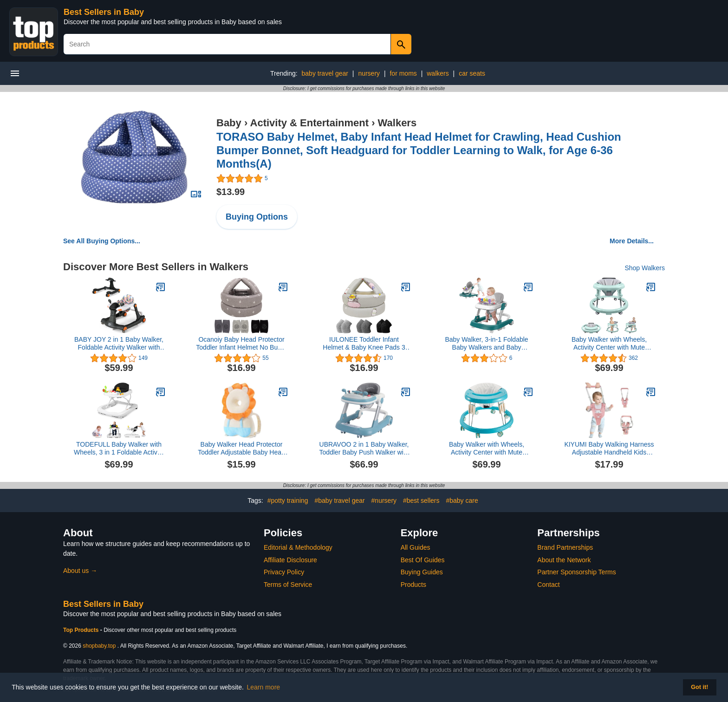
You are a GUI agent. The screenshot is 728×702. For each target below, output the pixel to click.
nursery (369, 73)
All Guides (416, 547)
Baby (229, 123)
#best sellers (421, 500)
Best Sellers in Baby (104, 12)
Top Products (82, 630)
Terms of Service (288, 585)
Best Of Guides (423, 560)
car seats (472, 73)
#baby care (462, 500)
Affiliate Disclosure (290, 560)
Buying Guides (422, 572)
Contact (548, 585)
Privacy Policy (284, 572)
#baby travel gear (340, 500)
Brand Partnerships (565, 547)
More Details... (632, 241)
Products (413, 585)
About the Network (564, 560)
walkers (438, 73)
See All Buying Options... (102, 241)
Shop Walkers (645, 268)
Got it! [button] (699, 687)
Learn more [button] (264, 687)
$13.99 (231, 192)
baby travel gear (325, 73)
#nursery (384, 500)
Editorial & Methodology (298, 547)
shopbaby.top (99, 646)
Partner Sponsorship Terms (576, 572)
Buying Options (257, 217)
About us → (80, 571)
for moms (403, 73)
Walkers (397, 123)
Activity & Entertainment (310, 123)
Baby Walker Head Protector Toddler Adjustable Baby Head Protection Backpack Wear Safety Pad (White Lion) (241, 448)
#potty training (288, 500)
